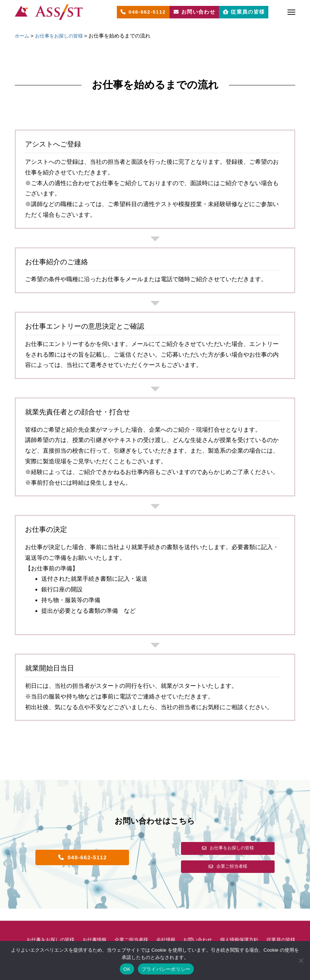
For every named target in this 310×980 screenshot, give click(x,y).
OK (127, 969)
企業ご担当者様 (140, 928)
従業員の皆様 (155, 940)
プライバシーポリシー (166, 969)
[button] (82, 857)
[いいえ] (301, 960)
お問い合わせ (210, 928)
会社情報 (176, 928)
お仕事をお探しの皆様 (54, 928)
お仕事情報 (101, 928)
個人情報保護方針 (254, 928)
